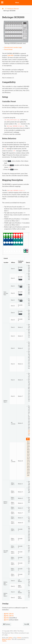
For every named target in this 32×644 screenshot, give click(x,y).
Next (26, 624)
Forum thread (8, 49)
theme (19, 638)
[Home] (3, 9)
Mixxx (17, 3)
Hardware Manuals (12, 9)
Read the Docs (7, 639)
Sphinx (10, 638)
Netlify (4, 641)
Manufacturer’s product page (13, 47)
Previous (7, 624)
